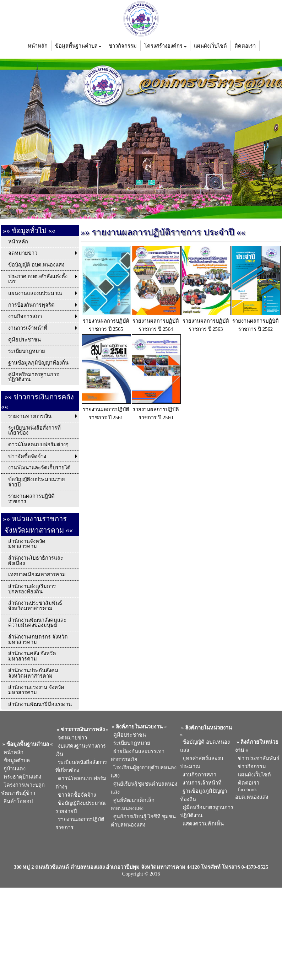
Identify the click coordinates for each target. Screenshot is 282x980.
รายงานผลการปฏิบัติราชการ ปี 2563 (206, 321)
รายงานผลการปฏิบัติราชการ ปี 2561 (106, 410)
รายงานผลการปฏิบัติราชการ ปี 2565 (106, 321)
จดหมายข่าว (71, 738)
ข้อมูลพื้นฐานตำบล (78, 46)
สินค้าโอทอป (17, 801)
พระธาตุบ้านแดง (21, 777)
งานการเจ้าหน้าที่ (201, 783)
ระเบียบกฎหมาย (131, 743)
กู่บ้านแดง (13, 769)
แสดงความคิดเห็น (202, 824)
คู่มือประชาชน (128, 735)
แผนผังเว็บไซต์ (210, 46)
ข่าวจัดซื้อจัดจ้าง (76, 795)
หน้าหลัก (38, 46)
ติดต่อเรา (245, 46)
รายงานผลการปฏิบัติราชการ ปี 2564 (156, 321)
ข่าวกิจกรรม (123, 46)
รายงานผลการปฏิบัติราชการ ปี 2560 (156, 410)
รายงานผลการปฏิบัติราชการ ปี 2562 (256, 321)
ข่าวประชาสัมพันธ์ (257, 758)
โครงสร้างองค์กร (165, 46)
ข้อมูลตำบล (15, 760)
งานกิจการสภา (198, 775)
